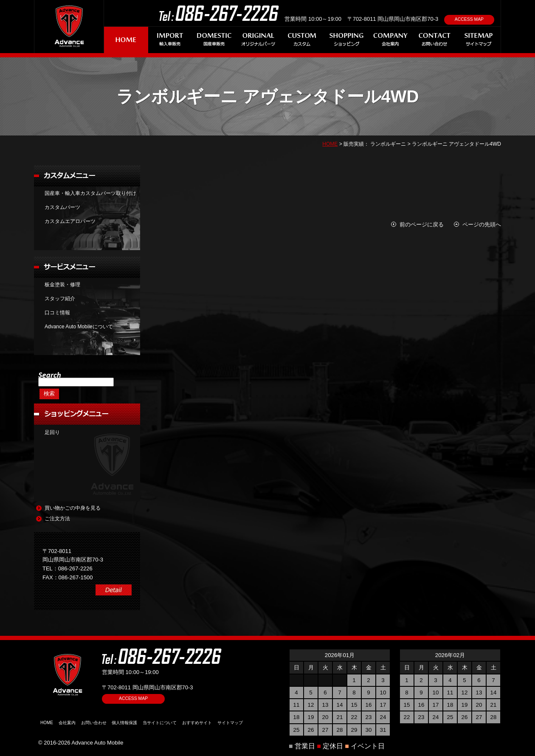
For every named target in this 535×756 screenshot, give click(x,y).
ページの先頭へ (482, 224)
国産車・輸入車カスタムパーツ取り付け (90, 193)
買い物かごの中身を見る (73, 508)
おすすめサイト (197, 723)
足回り (52, 432)
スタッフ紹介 (60, 299)
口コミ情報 (57, 313)
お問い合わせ (94, 723)
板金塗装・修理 (62, 285)
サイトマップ (230, 723)
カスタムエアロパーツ (70, 221)
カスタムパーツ (62, 207)
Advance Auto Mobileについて (79, 327)
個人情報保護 (124, 723)
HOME (330, 144)
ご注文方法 (57, 519)
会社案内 (67, 723)
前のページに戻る (422, 224)
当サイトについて (160, 723)
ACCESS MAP (469, 19)
